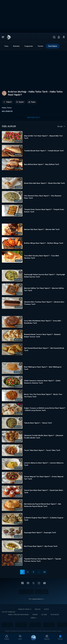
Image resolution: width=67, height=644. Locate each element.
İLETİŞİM (44, 615)
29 (45, 572)
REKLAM (38, 609)
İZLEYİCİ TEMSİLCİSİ (9, 612)
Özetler (41, 46)
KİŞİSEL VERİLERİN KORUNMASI (18, 615)
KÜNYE (46, 609)
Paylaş (32, 102)
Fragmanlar (29, 46)
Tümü (6, 46)
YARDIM (35, 615)
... (39, 572)
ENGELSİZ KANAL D (25, 609)
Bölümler (16, 46)
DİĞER (33, 618)
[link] (9, 37)
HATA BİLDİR (55, 615)
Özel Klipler (53, 46)
